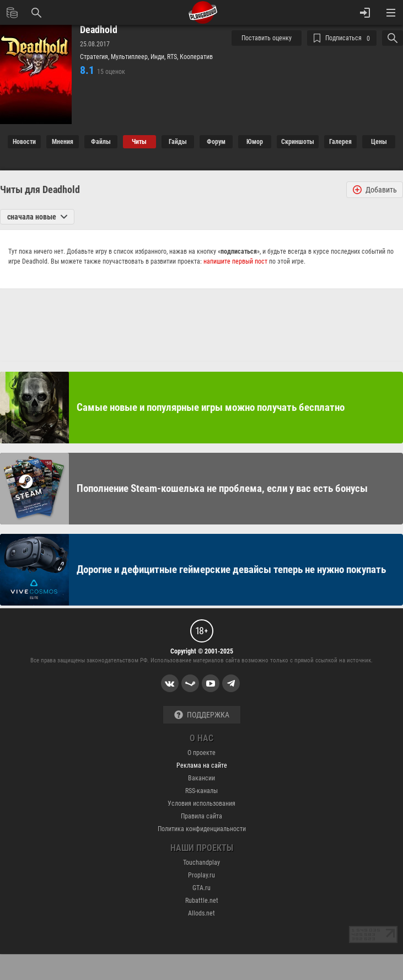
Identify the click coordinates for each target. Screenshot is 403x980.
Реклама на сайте (202, 765)
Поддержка (202, 715)
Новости (24, 142)
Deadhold (99, 30)
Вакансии (201, 778)
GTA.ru (201, 888)
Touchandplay (201, 863)
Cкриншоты (298, 142)
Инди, (159, 57)
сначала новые (37, 217)
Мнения (63, 142)
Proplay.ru (201, 875)
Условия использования (201, 804)
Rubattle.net (202, 901)
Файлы (101, 142)
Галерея (340, 142)
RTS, (173, 57)
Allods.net (201, 913)
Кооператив (196, 57)
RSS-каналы (201, 791)
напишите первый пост (235, 261)
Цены (379, 142)
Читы (139, 142)
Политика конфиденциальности (202, 829)
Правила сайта (201, 816)
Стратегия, (95, 57)
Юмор (255, 142)
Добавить (375, 190)
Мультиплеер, (131, 57)
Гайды (178, 142)
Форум (216, 142)
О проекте (201, 753)
